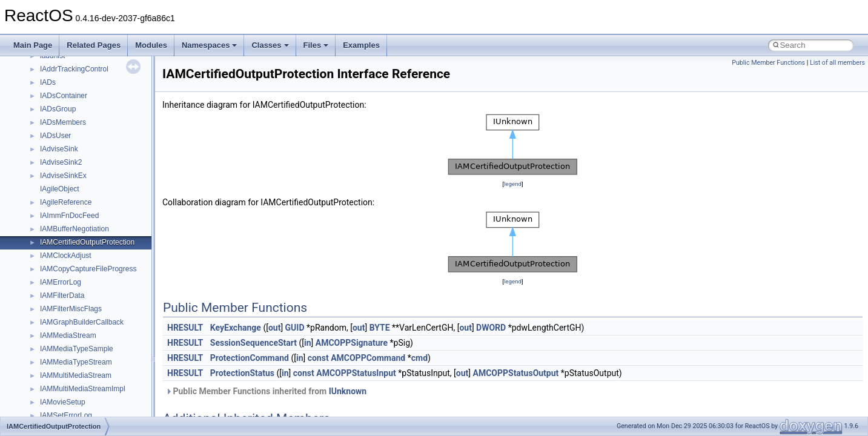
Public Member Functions (768, 63)
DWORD (491, 328)
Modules (151, 45)
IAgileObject (60, 189)
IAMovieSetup (63, 402)
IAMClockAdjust (66, 256)
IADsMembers (63, 122)
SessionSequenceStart (253, 343)
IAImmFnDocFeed (69, 216)
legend (513, 184)
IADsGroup (58, 109)
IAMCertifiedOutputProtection (87, 242)
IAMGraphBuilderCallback (82, 322)
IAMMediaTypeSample (77, 349)
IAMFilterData (62, 296)
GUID (295, 328)
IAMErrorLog (61, 282)
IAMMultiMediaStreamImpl (83, 389)
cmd (419, 358)
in (308, 343)
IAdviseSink (59, 149)
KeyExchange (236, 328)
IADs (48, 82)
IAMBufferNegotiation (75, 229)
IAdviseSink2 (61, 162)
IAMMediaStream (68, 335)
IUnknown (348, 391)
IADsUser (55, 136)
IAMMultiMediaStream (76, 375)
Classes (270, 45)
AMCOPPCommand (368, 358)
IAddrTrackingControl (74, 69)
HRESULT (185, 328)
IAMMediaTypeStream (76, 362)
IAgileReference (66, 202)
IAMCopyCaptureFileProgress (88, 269)
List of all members (837, 63)
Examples (361, 45)
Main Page (33, 45)
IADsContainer (64, 96)
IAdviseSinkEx (63, 176)
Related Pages (94, 45)
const (318, 358)
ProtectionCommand (250, 358)
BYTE (380, 328)
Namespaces (210, 45)
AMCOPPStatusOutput (515, 373)
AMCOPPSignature (352, 343)
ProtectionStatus (242, 373)
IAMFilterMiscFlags (71, 309)
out (274, 328)
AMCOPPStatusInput (356, 373)
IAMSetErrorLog (66, 415)
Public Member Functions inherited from (266, 391)
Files (316, 45)
